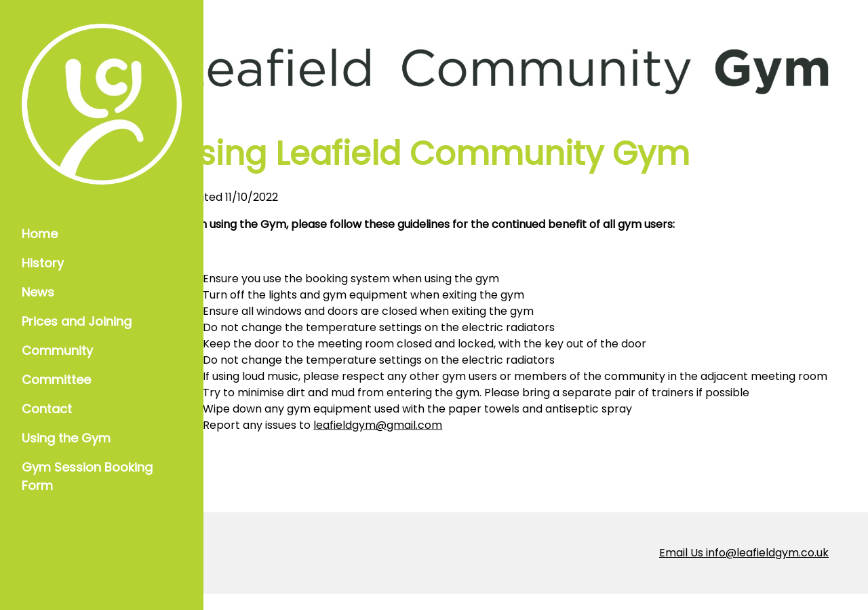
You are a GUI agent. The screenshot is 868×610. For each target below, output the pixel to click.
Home (40, 234)
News (38, 292)
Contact (47, 409)
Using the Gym (66, 438)
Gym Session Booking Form (87, 476)
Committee (56, 380)
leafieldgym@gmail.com (443, 441)
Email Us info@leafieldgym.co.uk (744, 569)
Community (57, 350)
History (43, 263)
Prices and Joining (77, 321)
